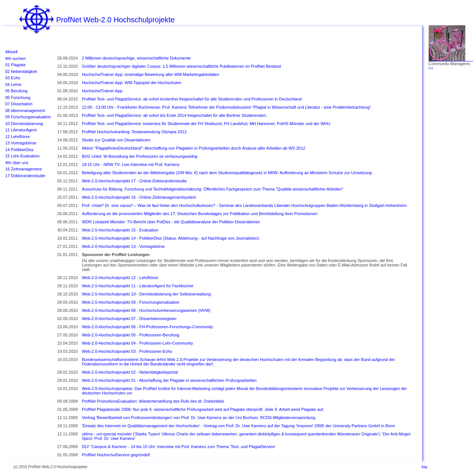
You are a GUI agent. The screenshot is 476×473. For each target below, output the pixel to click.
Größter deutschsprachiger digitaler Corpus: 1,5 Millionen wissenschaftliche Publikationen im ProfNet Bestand (181, 66)
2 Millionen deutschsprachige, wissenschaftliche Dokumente (136, 58)
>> (431, 68)
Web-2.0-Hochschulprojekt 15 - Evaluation (120, 230)
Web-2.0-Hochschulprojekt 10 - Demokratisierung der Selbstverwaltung (146, 294)
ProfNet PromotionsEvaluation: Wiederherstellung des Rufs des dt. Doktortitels (153, 401)
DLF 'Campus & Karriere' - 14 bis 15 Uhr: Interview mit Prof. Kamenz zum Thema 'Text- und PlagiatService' (179, 447)
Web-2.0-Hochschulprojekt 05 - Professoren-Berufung (131, 335)
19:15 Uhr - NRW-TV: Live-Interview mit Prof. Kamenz (131, 164)
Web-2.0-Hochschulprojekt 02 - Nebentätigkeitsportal (130, 372)
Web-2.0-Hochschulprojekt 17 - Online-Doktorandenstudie (134, 181)
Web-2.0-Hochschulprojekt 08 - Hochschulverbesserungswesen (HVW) (146, 310)
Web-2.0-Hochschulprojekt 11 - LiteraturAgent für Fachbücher (138, 286)
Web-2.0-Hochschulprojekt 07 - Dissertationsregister (129, 319)
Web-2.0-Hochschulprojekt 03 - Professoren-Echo (127, 351)
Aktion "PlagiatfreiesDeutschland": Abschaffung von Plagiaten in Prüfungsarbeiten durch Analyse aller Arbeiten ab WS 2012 (194, 148)
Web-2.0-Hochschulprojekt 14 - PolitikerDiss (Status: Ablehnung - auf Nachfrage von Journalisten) (171, 238)
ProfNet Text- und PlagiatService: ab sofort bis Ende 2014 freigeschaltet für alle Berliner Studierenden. (174, 115)
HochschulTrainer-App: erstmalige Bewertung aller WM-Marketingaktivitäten (150, 74)
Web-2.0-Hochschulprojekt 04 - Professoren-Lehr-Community (137, 343)
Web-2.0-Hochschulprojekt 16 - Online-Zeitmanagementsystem (139, 197)
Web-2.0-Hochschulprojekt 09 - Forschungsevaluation (131, 302)
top (424, 467)
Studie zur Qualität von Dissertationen (116, 140)
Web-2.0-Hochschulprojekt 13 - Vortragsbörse (123, 246)
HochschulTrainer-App (102, 91)
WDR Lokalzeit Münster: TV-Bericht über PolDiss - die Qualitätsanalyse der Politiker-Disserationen (171, 222)
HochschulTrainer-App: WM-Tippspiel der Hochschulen (132, 83)
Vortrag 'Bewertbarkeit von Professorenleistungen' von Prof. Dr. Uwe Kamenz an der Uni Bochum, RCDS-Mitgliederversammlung (199, 418)
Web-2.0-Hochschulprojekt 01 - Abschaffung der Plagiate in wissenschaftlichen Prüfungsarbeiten (169, 380)
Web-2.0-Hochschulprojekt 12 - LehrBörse (120, 278)
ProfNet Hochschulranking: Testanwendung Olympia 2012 (134, 132)
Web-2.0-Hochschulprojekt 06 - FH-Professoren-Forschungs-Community (147, 327)
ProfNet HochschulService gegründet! (116, 455)
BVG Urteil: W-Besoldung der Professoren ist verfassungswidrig (139, 156)
